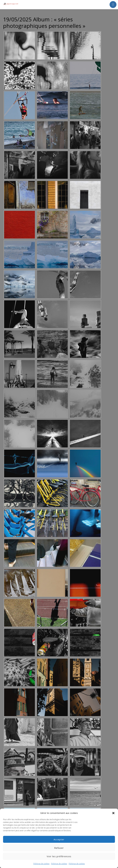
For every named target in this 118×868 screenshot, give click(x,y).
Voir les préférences (59, 856)
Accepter (59, 839)
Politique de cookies (41, 864)
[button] (113, 813)
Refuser (59, 848)
